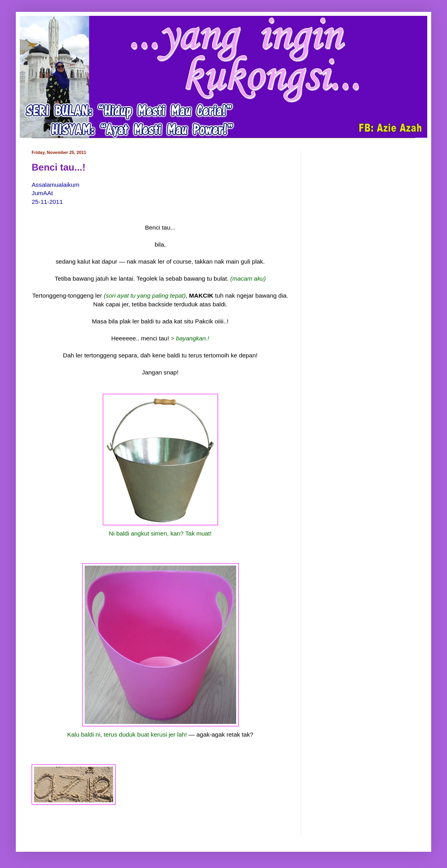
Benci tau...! (59, 167)
